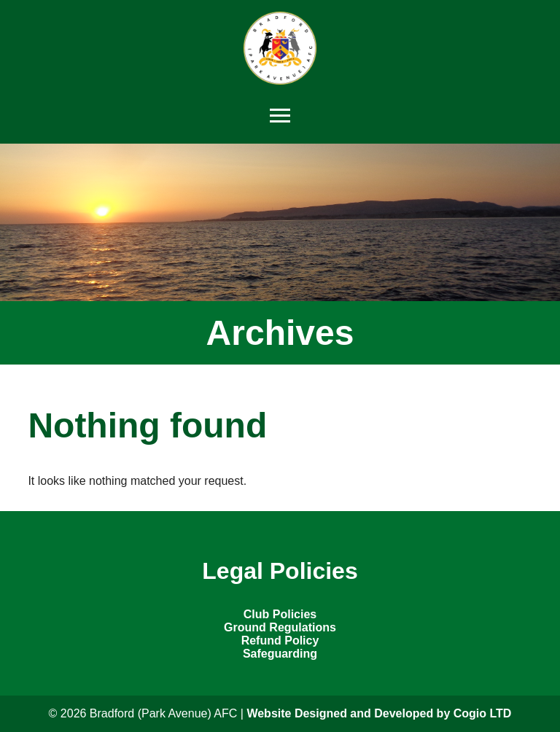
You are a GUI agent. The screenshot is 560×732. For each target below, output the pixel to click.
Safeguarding (280, 654)
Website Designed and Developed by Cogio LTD (379, 713)
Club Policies (280, 614)
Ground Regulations (280, 627)
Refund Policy (280, 640)
